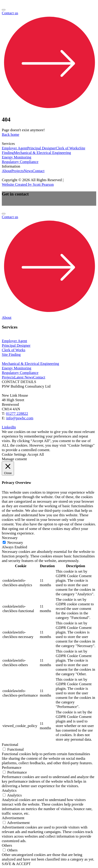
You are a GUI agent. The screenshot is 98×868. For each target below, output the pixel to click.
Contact (38, 171)
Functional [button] (10, 745)
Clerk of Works (68, 148)
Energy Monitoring (16, 157)
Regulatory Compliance (20, 162)
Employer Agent (14, 148)
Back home (10, 135)
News (28, 171)
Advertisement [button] (13, 818)
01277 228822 (17, 414)
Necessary (15, 543)
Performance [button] (12, 768)
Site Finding (11, 355)
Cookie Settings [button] (14, 454)
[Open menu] (4, 10)
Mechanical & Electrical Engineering (42, 153)
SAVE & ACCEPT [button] (16, 864)
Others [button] (7, 845)
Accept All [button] (36, 454)
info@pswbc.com (20, 418)
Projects (18, 171)
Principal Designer (41, 148)
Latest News (24, 377)
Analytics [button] (9, 790)
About (7, 171)
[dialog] (49, 318)
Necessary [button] (10, 538)
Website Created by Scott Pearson (28, 184)
